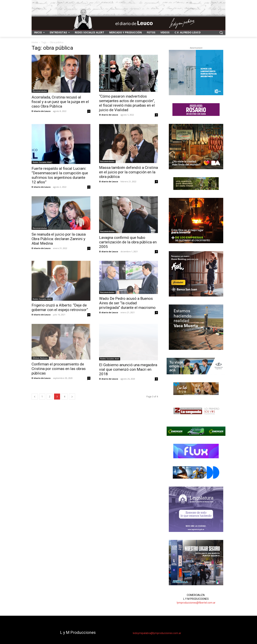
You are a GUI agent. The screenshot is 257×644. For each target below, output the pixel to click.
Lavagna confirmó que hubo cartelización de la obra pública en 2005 (128, 242)
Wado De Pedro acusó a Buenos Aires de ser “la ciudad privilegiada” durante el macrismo (127, 303)
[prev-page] (35, 397)
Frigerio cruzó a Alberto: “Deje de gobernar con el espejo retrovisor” (60, 307)
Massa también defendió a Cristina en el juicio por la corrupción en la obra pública (128, 172)
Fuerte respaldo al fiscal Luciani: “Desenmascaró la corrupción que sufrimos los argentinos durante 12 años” (60, 175)
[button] (221, 32)
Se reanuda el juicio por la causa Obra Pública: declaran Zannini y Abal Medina (59, 239)
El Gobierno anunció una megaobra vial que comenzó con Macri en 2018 (128, 369)
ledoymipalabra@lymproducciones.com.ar (157, 633)
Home (35, 42)
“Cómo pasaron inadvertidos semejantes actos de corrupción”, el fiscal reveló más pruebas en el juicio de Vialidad (127, 103)
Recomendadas (40, 91)
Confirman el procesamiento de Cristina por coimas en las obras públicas (59, 369)
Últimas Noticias (40, 358)
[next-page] (72, 397)
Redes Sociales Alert (42, 162)
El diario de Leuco (41, 111)
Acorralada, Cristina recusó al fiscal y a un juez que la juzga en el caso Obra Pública (60, 102)
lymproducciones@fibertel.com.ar (196, 603)
